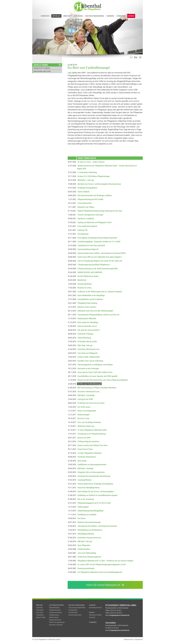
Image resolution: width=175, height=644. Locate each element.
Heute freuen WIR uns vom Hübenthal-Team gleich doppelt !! (100, 257)
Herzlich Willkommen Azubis (88, 276)
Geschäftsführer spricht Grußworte (90, 299)
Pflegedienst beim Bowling (87, 303)
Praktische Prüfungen (85, 334)
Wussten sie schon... (85, 288)
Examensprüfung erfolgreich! (88, 249)
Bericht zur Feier (84, 418)
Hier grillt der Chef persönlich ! (89, 330)
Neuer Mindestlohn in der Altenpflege (91, 295)
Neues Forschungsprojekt (87, 411)
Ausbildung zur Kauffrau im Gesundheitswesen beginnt (97, 495)
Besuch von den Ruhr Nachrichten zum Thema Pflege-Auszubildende (103, 380)
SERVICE (131, 16)
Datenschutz (129, 639)
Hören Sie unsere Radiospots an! (105, 585)
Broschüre (92, 617)
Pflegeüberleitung (54, 608)
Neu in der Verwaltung (86, 499)
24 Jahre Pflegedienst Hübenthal (90, 453)
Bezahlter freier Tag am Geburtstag (90, 361)
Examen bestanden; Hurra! (87, 326)
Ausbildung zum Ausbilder (87, 514)
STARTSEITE (45, 16)
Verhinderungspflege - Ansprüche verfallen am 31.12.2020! (99, 241)
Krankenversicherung (55, 612)
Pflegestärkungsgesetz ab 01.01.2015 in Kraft (94, 503)
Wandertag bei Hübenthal (87, 318)
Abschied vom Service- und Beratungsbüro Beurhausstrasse (99, 184)
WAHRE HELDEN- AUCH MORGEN (90, 272)
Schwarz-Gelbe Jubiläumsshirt (89, 357)
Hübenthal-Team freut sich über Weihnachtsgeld (95, 311)
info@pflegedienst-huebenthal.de (119, 615)
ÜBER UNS (67, 16)
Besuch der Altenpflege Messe (89, 488)
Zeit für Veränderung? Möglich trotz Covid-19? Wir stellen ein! (100, 261)
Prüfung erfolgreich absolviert (88, 441)
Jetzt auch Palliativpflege (87, 553)
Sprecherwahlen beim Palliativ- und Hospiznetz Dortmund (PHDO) (102, 253)
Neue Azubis (82, 461)
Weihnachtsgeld (83, 415)
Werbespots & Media (95, 615)
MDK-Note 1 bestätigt (85, 468)
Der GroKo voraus (84, 407)
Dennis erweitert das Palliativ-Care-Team (93, 445)
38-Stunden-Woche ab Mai (87, 341)
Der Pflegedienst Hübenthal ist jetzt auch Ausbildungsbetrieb (100, 572)
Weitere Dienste (54, 617)
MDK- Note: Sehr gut (85, 345)
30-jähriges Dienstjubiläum (87, 188)
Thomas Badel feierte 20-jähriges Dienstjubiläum (95, 484)
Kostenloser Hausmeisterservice (89, 538)
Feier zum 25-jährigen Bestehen (89, 422)
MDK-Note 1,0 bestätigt (86, 395)
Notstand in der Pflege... (86, 207)
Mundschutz (82, 280)
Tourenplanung (83, 234)
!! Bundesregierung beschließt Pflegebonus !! (94, 265)
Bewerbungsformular (95, 608)
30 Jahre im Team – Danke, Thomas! (91, 162)
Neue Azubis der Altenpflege (88, 322)
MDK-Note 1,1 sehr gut (86, 180)
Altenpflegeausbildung (86, 534)
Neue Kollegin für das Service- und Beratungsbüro (96, 491)
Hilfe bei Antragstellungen (57, 622)
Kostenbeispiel (73, 612)
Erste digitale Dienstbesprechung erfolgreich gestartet (97, 238)
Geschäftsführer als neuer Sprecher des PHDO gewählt (98, 376)
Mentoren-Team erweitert (87, 307)
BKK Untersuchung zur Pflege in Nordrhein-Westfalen (97, 388)
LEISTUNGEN (78, 16)
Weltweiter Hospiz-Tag (86, 426)
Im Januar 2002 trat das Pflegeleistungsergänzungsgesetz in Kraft (102, 564)
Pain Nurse (82, 518)
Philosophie (40, 610)
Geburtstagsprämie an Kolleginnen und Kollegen (95, 365)
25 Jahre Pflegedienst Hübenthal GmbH (92, 430)
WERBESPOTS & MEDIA (42, 68)
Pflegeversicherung (55, 610)
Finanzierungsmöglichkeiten (77, 608)
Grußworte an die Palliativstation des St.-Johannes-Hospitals (100, 292)
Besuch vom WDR (84, 438)
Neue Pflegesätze (84, 545)
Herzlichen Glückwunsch (87, 457)
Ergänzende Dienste (55, 620)
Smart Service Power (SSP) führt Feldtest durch (95, 372)
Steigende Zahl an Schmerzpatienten (91, 472)
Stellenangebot (83, 507)
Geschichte (39, 608)
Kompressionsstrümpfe (86, 568)
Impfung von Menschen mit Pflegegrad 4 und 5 (95, 222)
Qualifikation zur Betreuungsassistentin (92, 464)
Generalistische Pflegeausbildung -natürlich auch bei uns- (99, 315)
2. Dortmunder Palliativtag (87, 172)
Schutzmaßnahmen (85, 284)
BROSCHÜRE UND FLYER (42, 71)
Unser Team (40, 612)
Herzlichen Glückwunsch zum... (89, 349)
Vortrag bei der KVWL (85, 399)
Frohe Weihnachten (85, 203)
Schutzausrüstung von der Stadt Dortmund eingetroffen (98, 268)
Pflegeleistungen (54, 615)
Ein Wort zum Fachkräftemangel (89, 384)
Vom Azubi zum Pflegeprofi (87, 353)
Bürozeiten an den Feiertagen (88, 368)
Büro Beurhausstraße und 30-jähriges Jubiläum (95, 195)
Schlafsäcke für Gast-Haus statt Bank (91, 245)
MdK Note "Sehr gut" (85, 541)
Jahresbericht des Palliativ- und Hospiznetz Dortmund (97, 526)
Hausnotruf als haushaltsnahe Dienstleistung (94, 476)
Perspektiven (40, 615)
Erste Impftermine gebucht (87, 226)
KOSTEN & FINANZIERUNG (95, 16)
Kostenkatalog (73, 610)
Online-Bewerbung (84, 338)
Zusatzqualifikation (85, 480)
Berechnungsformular (75, 615)
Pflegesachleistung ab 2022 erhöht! (90, 199)
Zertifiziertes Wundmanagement (89, 557)
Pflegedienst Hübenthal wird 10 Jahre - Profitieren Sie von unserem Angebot (105, 561)
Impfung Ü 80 (82, 230)
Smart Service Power (85, 449)
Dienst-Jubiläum (84, 192)
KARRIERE (110, 16)
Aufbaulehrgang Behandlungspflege (91, 511)
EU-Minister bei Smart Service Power (91, 403)
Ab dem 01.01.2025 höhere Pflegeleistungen (94, 176)
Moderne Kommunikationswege (89, 522)
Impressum (139, 639)
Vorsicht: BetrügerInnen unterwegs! (90, 215)
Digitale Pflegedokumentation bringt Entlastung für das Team (100, 211)
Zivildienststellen (84, 549)
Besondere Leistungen (56, 625)
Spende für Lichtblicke (86, 218)
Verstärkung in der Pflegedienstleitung (92, 434)
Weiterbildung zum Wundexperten (90, 530)
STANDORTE (121, 16)
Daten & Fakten (41, 617)
